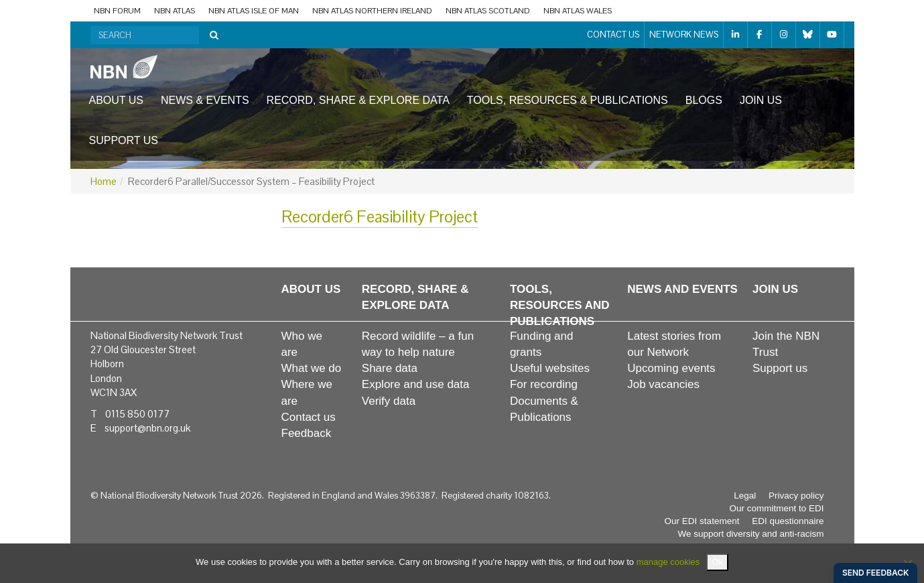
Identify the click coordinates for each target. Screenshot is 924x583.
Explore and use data (416, 384)
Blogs (704, 100)
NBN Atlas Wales (578, 11)
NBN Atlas (175, 11)
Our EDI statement (702, 521)
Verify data (389, 401)
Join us (761, 100)
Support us (124, 140)
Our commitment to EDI (776, 508)
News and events (682, 289)
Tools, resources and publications (560, 306)
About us (117, 100)
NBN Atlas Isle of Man (254, 11)
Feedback (307, 433)
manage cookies (668, 562)
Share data (390, 368)
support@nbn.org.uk (147, 428)
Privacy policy (796, 496)
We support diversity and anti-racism (750, 534)
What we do (312, 368)
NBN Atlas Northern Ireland (372, 11)
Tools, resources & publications (568, 100)
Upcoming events (671, 368)
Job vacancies (663, 384)
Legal (745, 496)
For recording (544, 384)
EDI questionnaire (788, 521)
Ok (717, 562)
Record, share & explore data (358, 100)
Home (104, 181)
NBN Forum (117, 11)
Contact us (613, 35)
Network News (684, 35)
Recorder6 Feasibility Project (380, 217)
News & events (205, 100)
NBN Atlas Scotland (488, 11)
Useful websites (550, 368)
